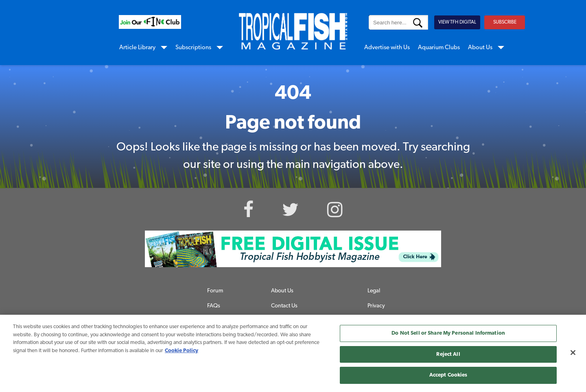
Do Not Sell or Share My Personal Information (448, 333)
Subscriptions (193, 48)
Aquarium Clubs (439, 48)
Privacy (376, 306)
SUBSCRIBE (505, 22)
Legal (374, 291)
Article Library (137, 48)
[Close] (573, 353)
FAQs (214, 306)
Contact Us (284, 306)
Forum (215, 291)
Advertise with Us (387, 48)
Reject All (448, 354)
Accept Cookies (448, 375)
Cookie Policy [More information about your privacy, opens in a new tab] (181, 351)
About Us (480, 48)
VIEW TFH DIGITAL (457, 22)
